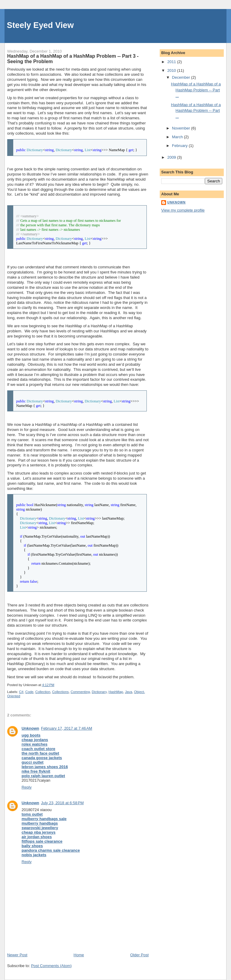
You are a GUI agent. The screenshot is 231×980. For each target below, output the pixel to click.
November (182, 128)
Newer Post (17, 955)
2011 (172, 62)
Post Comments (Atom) (51, 966)
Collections (60, 692)
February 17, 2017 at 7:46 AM (66, 728)
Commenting (80, 692)
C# (21, 692)
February (180, 146)
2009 (172, 157)
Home (79, 955)
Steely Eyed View (40, 25)
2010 (172, 70)
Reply (27, 787)
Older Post (139, 955)
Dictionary (99, 692)
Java (128, 692)
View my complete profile (183, 210)
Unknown (31, 728)
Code (29, 692)
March (178, 137)
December (182, 77)
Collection (43, 692)
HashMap (116, 692)
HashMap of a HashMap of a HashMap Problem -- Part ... (196, 90)
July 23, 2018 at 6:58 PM (62, 803)
